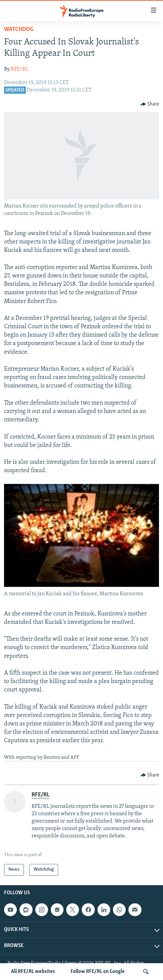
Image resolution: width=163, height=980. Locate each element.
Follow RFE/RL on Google (98, 972)
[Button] (150, 104)
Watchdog (19, 29)
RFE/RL (20, 69)
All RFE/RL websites (33, 972)
